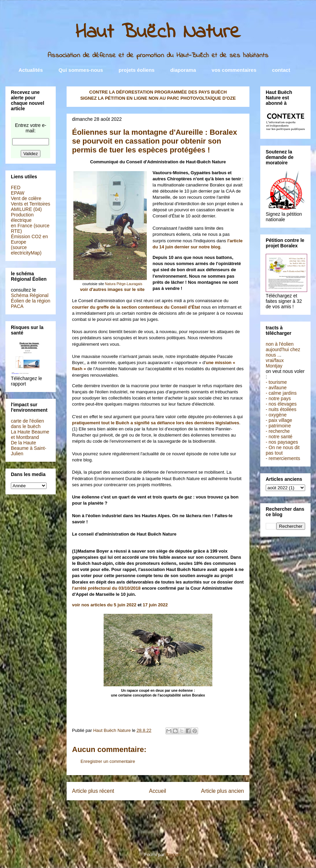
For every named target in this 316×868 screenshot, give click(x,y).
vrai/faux (275, 360)
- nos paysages (282, 442)
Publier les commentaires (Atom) (172, 813)
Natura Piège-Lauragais (124, 284)
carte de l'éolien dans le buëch (28, 424)
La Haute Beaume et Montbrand (30, 435)
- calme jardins (281, 393)
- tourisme (276, 382)
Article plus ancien (222, 791)
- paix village (279, 420)
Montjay (274, 366)
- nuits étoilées (281, 409)
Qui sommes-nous (81, 70)
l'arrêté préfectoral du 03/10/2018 (106, 588)
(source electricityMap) (26, 250)
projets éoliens (137, 70)
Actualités (31, 70)
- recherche (278, 431)
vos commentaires (234, 70)
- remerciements (283, 458)
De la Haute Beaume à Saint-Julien (29, 448)
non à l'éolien (280, 344)
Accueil (158, 791)
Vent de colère (26, 198)
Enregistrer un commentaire (108, 761)
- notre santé (279, 437)
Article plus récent (93, 791)
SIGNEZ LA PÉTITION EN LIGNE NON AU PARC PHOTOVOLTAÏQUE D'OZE (158, 98)
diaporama (183, 70)
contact (281, 70)
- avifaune (276, 388)
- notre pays (278, 398)
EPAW (18, 193)
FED (16, 187)
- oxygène (276, 415)
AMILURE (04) (26, 209)
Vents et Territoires (31, 204)
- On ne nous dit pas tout (283, 450)
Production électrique (22, 217)
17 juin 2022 (155, 605)
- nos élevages (281, 404)
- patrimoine (278, 426)
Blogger (173, 855)
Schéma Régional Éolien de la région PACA (31, 301)
